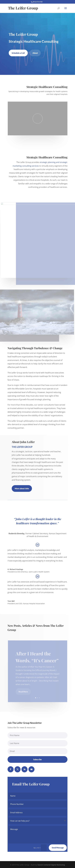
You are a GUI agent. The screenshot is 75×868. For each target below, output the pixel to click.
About (35, 53)
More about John (22, 488)
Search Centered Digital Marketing (51, 865)
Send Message (58, 848)
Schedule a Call (18, 53)
